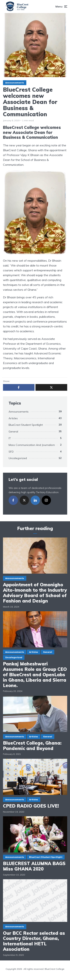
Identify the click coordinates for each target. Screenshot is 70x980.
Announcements (15, 83)
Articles (13, 418)
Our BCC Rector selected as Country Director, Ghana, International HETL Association (34, 941)
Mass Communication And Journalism (32, 445)
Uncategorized (18, 458)
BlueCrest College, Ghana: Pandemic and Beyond (32, 746)
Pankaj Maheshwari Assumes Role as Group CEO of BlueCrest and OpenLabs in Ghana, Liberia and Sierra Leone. (35, 675)
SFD (11, 452)
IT (10, 438)
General (13, 432)
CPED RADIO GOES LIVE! (31, 806)
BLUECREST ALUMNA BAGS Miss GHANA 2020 (34, 866)
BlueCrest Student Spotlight (26, 425)
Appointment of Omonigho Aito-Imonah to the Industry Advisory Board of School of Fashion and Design (35, 593)
